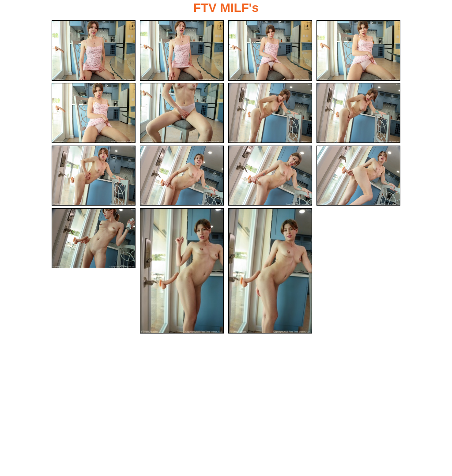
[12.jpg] (358, 176)
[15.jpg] (270, 271)
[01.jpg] (94, 51)
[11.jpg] (270, 176)
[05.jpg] (94, 113)
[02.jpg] (182, 51)
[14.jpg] (182, 271)
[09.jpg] (94, 176)
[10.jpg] (182, 176)
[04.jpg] (358, 51)
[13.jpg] (94, 238)
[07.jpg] (270, 113)
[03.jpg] (270, 51)
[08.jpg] (358, 113)
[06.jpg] (182, 113)
